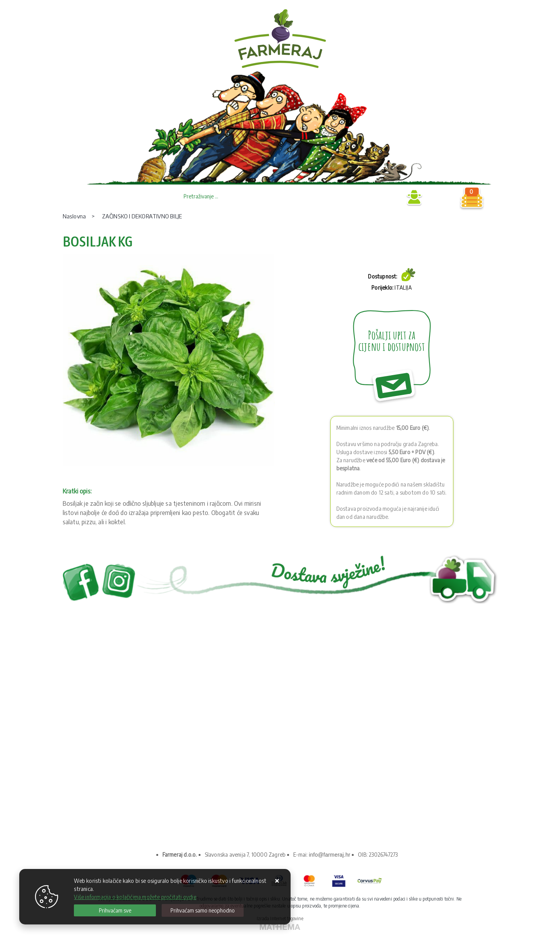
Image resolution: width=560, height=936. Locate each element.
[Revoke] (203, 910)
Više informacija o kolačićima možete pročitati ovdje (135, 897)
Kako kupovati (93, 767)
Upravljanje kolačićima (104, 778)
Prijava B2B (384, 197)
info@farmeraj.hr (330, 855)
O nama (85, 732)
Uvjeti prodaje (93, 755)
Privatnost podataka (101, 744)
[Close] (115, 910)
